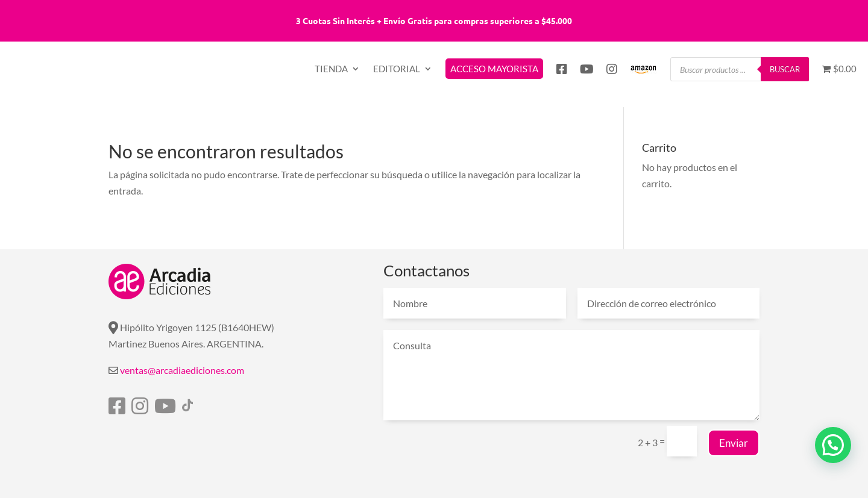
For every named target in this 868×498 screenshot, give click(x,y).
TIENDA (331, 69)
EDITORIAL (397, 69)
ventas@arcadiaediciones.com (182, 370)
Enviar (734, 443)
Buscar (785, 69)
